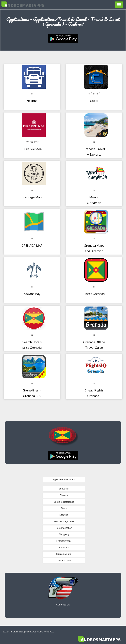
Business (64, 548)
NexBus (32, 101)
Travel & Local (64, 561)
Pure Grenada (32, 149)
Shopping (64, 534)
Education (64, 489)
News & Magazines (64, 521)
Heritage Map (32, 197)
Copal (94, 101)
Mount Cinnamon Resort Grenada (94, 203)
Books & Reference (64, 502)
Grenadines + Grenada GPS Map (32, 396)
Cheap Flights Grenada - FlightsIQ (94, 396)
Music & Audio (64, 554)
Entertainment (64, 541)
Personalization (64, 528)
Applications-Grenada (64, 479)
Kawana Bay (32, 294)
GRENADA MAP (32, 246)
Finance (64, 495)
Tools (64, 508)
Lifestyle (64, 515)
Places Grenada (94, 294)
